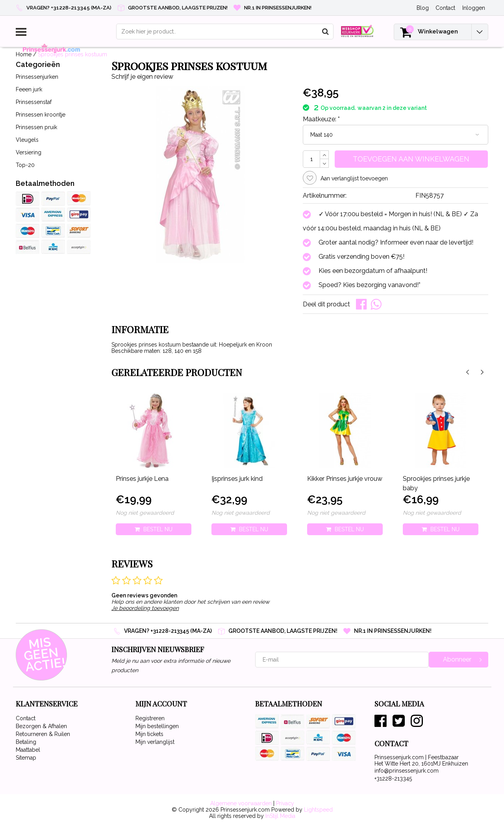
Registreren (150, 718)
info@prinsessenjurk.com (407, 771)
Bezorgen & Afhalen (41, 726)
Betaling (26, 742)
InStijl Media (280, 816)
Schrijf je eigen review (142, 77)
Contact (26, 718)
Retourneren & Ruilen (43, 734)
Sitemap (26, 758)
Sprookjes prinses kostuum (72, 54)
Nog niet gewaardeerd (145, 513)
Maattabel (28, 750)
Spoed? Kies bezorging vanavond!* (370, 285)
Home (24, 54)
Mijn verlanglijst (155, 742)
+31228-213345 (393, 779)
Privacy (285, 803)
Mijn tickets (149, 734)
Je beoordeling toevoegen (145, 608)
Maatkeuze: (321, 119)
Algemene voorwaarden (241, 803)
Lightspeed (318, 810)
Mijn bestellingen (157, 726)
